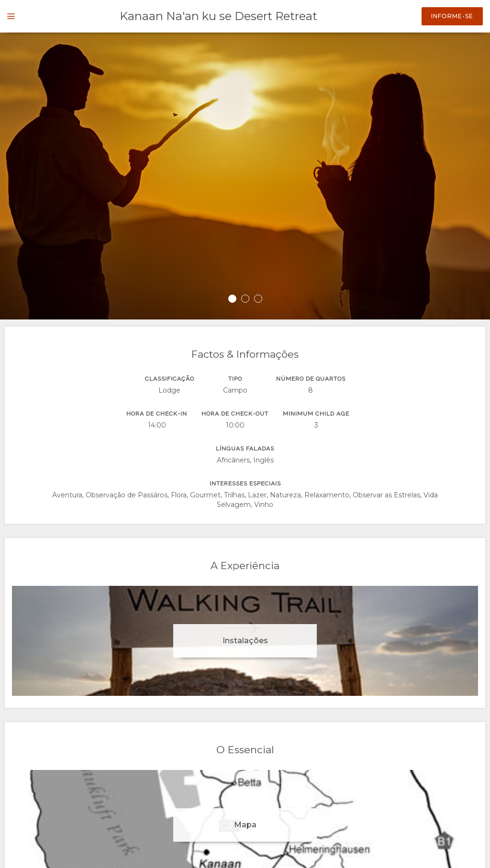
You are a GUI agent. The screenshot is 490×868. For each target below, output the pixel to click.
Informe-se (452, 16)
